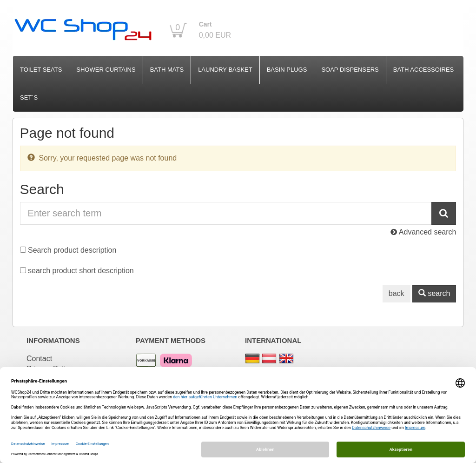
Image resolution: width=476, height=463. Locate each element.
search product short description (81, 271)
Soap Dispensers (350, 70)
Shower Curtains (106, 70)
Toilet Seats (41, 70)
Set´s (29, 97)
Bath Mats (167, 70)
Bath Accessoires (424, 70)
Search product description (72, 250)
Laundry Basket (225, 70)
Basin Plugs (287, 70)
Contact (39, 359)
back (397, 293)
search (434, 293)
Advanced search (423, 232)
